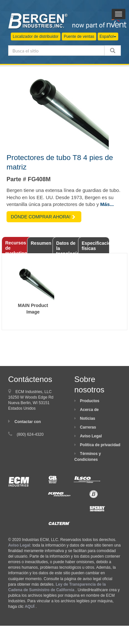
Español (108, 37)
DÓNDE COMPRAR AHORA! (43, 217)
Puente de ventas (79, 37)
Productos (90, 401)
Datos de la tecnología (68, 247)
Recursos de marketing (16, 247)
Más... (107, 204)
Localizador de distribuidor (36, 37)
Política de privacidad (100, 445)
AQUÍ (30, 607)
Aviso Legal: (20, 545)
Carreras (88, 427)
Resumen (41, 243)
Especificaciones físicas (96, 246)
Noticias (88, 418)
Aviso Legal (91, 436)
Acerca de (89, 410)
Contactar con (28, 422)
